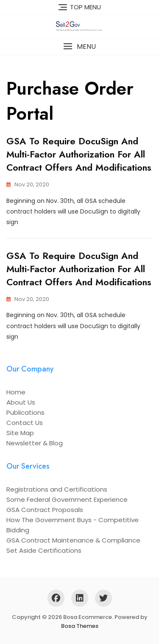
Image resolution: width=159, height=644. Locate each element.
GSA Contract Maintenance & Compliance (73, 540)
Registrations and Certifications (57, 489)
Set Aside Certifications (44, 550)
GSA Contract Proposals (45, 510)
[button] (79, 46)
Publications (25, 412)
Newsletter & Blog (35, 443)
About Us (21, 402)
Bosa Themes (80, 626)
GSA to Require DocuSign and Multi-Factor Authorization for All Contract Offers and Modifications (79, 154)
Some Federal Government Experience (67, 499)
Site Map (20, 433)
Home (16, 392)
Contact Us (25, 423)
